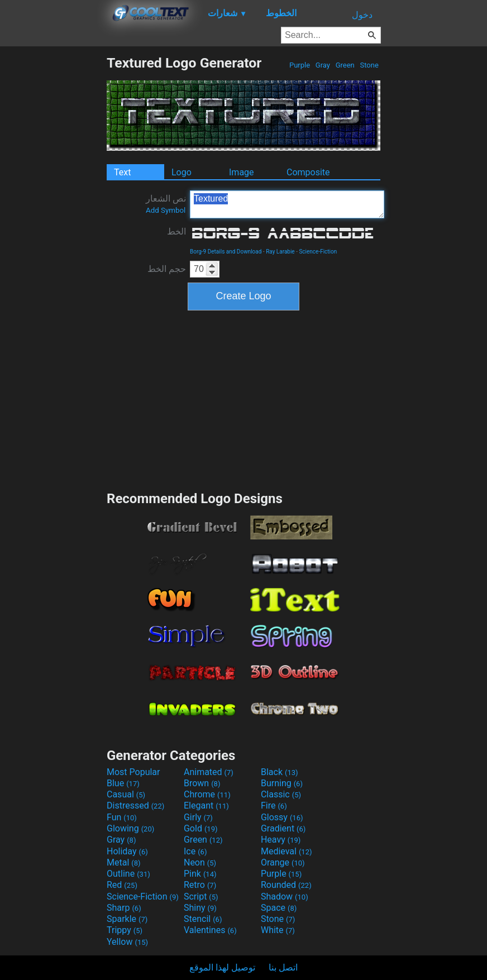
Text (122, 172)
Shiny (200, 908)
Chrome (207, 794)
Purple (300, 65)
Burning (282, 783)
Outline (128, 874)
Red (122, 885)
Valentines (210, 930)
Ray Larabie (280, 252)
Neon (200, 862)
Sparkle (127, 919)
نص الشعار (166, 204)
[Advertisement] (53, 222)
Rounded (286, 885)
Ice (195, 851)
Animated (209, 772)
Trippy (125, 930)
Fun (122, 817)
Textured (287, 204)
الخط (176, 231)
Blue (123, 783)
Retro (200, 885)
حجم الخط (167, 269)
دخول (362, 15)
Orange (283, 862)
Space (279, 908)
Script (201, 897)
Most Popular (133, 772)
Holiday (127, 851)
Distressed (135, 805)
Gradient (283, 828)
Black (280, 772)
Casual (126, 794)
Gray (323, 65)
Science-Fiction (318, 252)
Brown (202, 783)
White (278, 930)
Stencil (203, 919)
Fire (274, 805)
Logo (182, 172)
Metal (124, 862)
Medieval (287, 851)
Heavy (281, 840)
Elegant (206, 805)
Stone (369, 65)
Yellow (127, 942)
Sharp (124, 908)
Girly (198, 817)
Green (345, 65)
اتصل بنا (283, 967)
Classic (281, 794)
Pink (200, 874)
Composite (308, 172)
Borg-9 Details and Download (226, 252)
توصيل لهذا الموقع (222, 967)
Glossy (282, 817)
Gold (201, 828)
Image (242, 172)
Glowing (130, 828)
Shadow (285, 897)
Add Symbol (166, 210)
